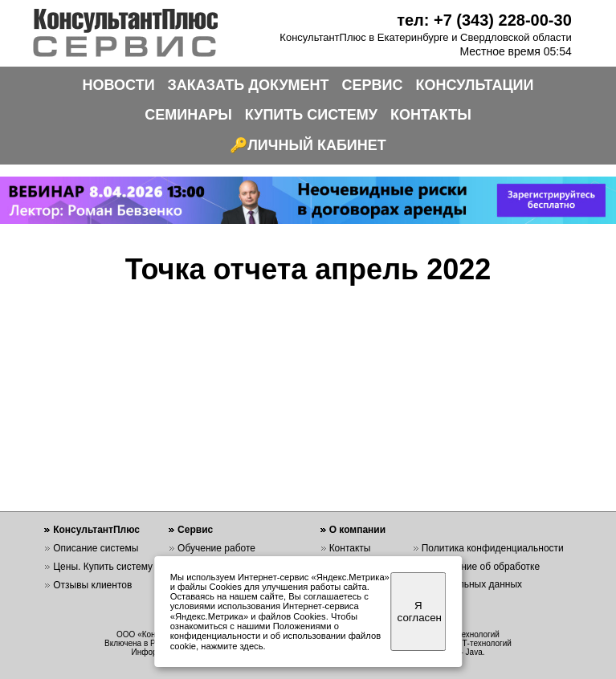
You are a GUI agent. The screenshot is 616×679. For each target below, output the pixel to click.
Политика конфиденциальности (493, 548)
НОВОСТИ (119, 85)
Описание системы (96, 548)
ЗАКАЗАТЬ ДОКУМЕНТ (249, 85)
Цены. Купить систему (103, 567)
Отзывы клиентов (92, 585)
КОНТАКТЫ (431, 115)
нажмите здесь (232, 646)
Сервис (195, 530)
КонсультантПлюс (96, 530)
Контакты (350, 548)
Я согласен (420, 612)
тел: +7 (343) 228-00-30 (484, 20)
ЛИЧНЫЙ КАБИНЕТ (317, 145)
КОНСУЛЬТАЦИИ (475, 85)
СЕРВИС (373, 85)
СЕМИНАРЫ (188, 115)
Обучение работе (216, 548)
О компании (358, 530)
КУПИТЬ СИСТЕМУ (311, 115)
